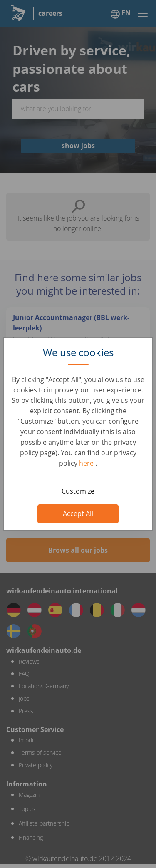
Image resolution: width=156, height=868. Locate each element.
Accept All (78, 513)
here (87, 463)
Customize (78, 491)
